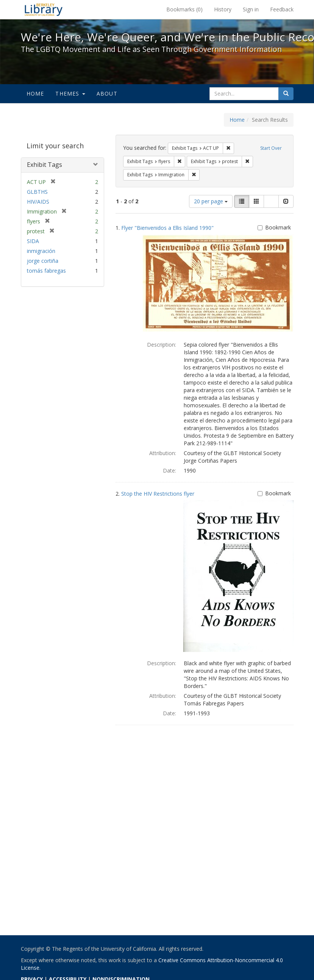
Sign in (251, 9)
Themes (70, 93)
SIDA (33, 241)
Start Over (271, 148)
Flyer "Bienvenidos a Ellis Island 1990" (167, 228)
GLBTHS (37, 192)
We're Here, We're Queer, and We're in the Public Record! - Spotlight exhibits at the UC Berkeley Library (44, 9)
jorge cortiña (43, 261)
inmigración (41, 251)
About (107, 93)
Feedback (282, 9)
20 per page (211, 201)
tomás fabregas (46, 271)
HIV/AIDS (38, 202)
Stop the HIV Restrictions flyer (158, 494)
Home (35, 93)
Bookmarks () (184, 9)
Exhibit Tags (45, 165)
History (223, 9)
